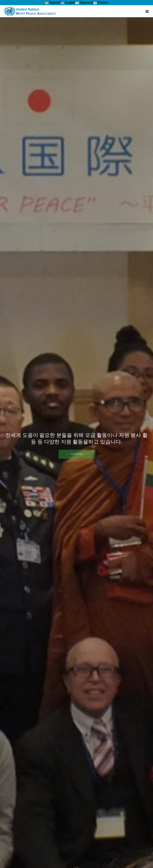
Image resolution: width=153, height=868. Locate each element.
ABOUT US (76, 454)
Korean (101, 3)
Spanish (53, 3)
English (68, 3)
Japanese (84, 3)
